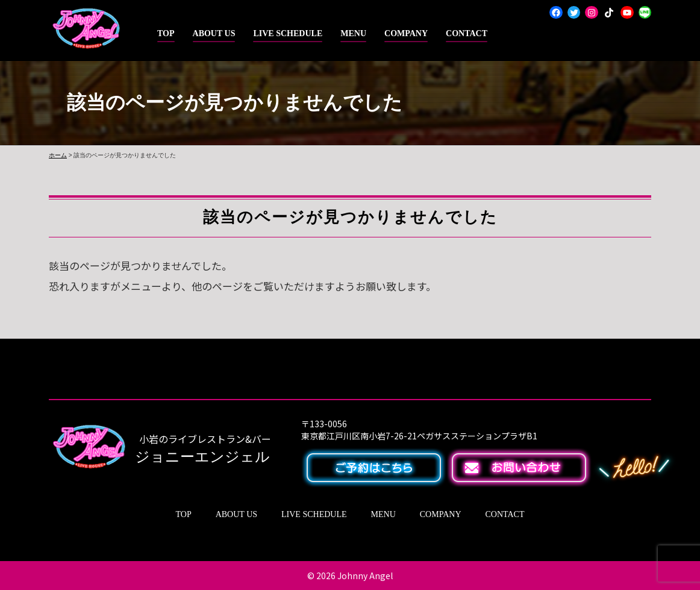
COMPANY (406, 33)
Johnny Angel (365, 576)
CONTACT (467, 33)
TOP (166, 33)
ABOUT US (214, 33)
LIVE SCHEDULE (288, 33)
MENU (353, 33)
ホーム (58, 155)
